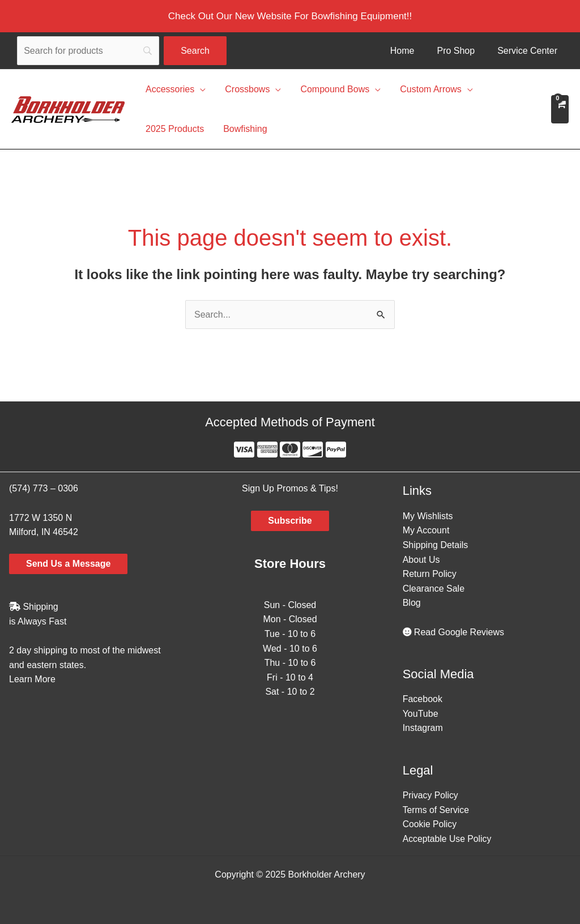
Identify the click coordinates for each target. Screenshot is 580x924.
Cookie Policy (430, 824)
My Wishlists (428, 516)
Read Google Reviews (454, 632)
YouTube (421, 714)
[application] (199, 89)
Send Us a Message (68, 564)
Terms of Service (436, 810)
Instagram (423, 728)
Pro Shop (456, 51)
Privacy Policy (431, 795)
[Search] (88, 51)
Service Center (527, 51)
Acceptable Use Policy (448, 839)
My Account (426, 530)
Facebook (423, 699)
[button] (290, 16)
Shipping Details (436, 545)
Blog (412, 603)
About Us (421, 560)
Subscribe (290, 521)
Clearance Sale (434, 589)
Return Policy (430, 574)
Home (402, 51)
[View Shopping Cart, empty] (560, 109)
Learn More (32, 679)
